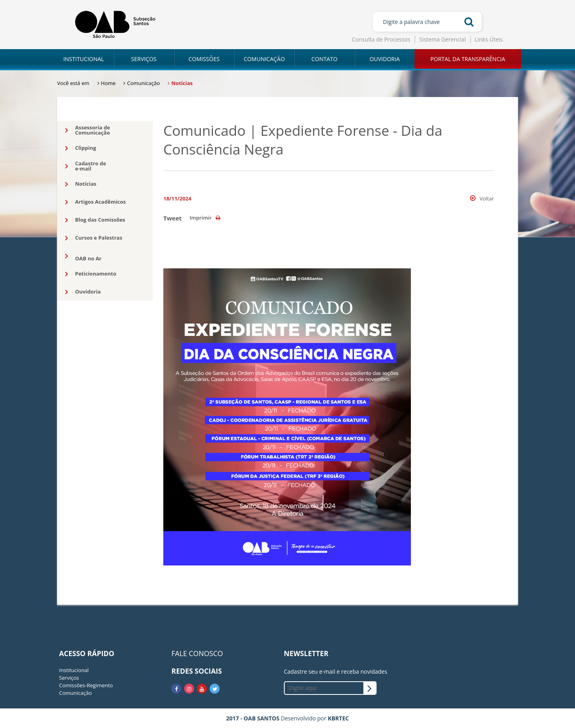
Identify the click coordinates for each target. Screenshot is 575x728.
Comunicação (75, 693)
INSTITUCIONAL (83, 59)
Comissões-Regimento (86, 685)
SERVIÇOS (144, 59)
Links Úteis (489, 39)
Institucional (74, 670)
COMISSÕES (204, 59)
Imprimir (205, 218)
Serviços (69, 678)
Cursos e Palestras (94, 238)
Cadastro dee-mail (86, 166)
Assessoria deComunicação (88, 130)
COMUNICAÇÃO (264, 59)
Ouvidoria (83, 292)
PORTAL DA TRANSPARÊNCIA (468, 59)
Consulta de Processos (381, 39)
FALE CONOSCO (197, 653)
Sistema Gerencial (443, 39)
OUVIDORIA (385, 59)
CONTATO (324, 59)
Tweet (172, 218)
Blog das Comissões (95, 220)
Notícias (81, 184)
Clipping (81, 148)
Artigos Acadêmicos (95, 202)
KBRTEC (338, 718)
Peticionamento (91, 274)
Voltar (482, 198)
